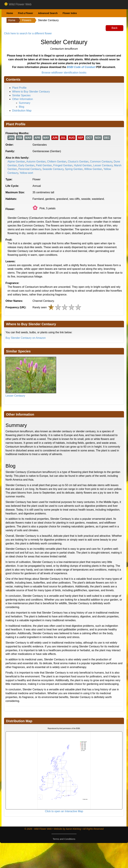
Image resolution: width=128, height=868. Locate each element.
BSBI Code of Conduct (81, 67)
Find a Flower (25, 13)
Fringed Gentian (63, 165)
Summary (24, 103)
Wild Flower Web (18, 4)
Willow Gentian (93, 169)
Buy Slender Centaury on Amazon (26, 338)
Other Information (23, 99)
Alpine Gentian (16, 162)
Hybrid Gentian (83, 165)
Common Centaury (101, 162)
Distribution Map (22, 111)
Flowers (27, 20)
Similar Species (21, 95)
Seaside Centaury (53, 169)
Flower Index (70, 13)
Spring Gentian (74, 169)
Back (114, 28)
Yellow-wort (26, 173)
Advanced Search (48, 13)
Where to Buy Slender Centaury (31, 92)
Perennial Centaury (30, 169)
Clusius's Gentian (78, 162)
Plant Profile (19, 88)
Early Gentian (26, 165)
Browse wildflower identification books (64, 73)
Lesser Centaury (103, 165)
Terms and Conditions (64, 839)
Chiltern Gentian (57, 162)
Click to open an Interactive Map (64, 811)
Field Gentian (44, 165)
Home (10, 13)
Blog (21, 107)
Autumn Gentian (36, 162)
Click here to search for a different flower (28, 33)
